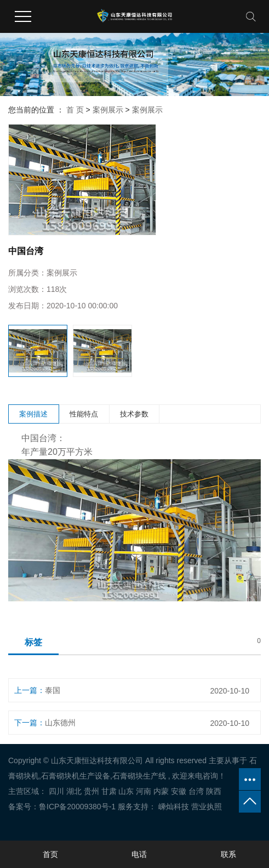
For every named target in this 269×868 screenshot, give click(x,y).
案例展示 (108, 110)
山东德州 (60, 723)
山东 (126, 791)
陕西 (214, 791)
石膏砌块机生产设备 (76, 776)
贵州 (91, 791)
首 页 (75, 110)
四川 (56, 791)
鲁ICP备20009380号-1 (77, 807)
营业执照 (207, 807)
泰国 (53, 690)
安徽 (179, 791)
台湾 (196, 791)
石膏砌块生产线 (139, 776)
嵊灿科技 (173, 807)
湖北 (74, 791)
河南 (144, 791)
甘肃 (109, 791)
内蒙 (161, 791)
